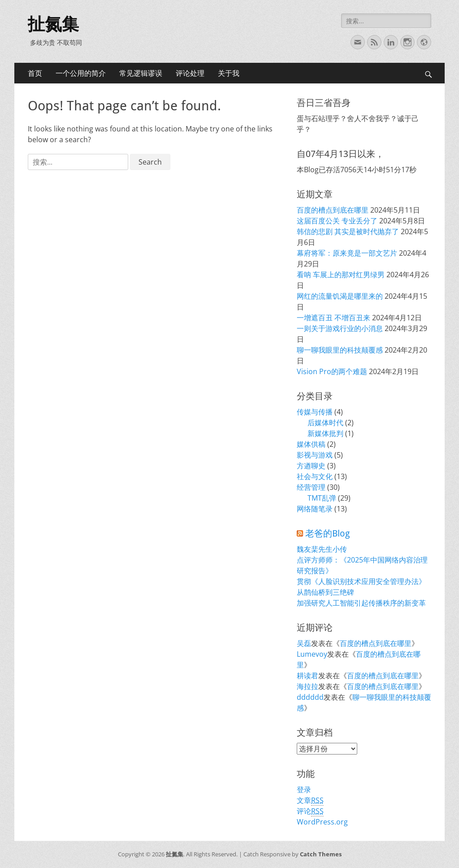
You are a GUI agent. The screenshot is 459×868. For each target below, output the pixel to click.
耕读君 (307, 676)
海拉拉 (307, 686)
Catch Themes (321, 854)
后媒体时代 (325, 423)
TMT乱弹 (322, 498)
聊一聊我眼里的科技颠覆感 (340, 350)
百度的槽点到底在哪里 (333, 210)
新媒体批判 (325, 433)
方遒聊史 (311, 466)
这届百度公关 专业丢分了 (337, 221)
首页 (35, 73)
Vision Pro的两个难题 (332, 371)
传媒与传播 (315, 412)
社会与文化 (315, 476)
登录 (304, 789)
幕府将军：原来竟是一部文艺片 (347, 253)
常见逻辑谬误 (141, 73)
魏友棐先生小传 (322, 549)
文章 (310, 800)
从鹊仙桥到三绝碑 (325, 592)
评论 (310, 811)
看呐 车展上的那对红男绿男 (341, 275)
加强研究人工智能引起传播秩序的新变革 (361, 603)
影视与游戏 (315, 455)
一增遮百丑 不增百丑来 (333, 318)
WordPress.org (322, 822)
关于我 (229, 73)
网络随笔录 (315, 509)
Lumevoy (312, 654)
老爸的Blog (327, 533)
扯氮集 (53, 24)
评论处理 (190, 73)
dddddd (310, 697)
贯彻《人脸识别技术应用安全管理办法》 (361, 581)
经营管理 (311, 487)
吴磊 (304, 643)
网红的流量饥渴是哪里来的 (340, 296)
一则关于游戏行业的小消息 (340, 328)
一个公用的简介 (81, 73)
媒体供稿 (311, 444)
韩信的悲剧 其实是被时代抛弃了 (348, 231)
